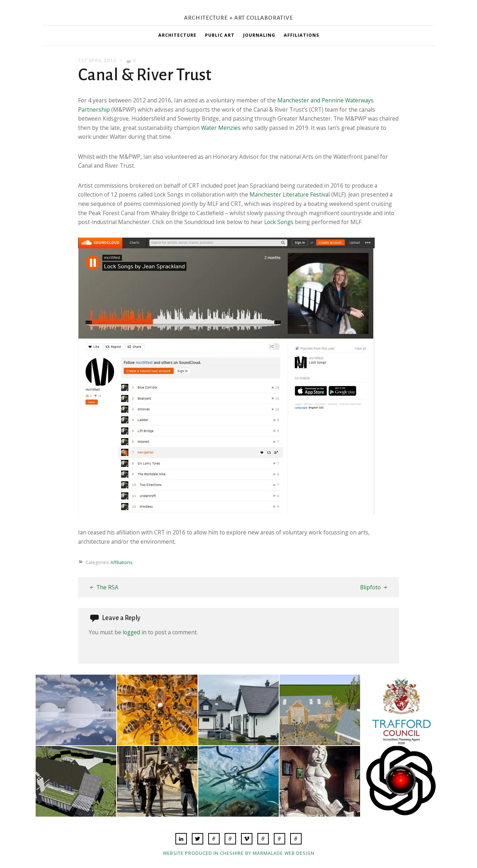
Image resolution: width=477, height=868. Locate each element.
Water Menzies (221, 128)
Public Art (220, 35)
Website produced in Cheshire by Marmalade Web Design (239, 853)
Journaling (259, 35)
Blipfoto (370, 587)
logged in (135, 632)
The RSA (107, 587)
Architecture (177, 35)
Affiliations (301, 35)
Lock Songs (279, 222)
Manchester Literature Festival (290, 194)
